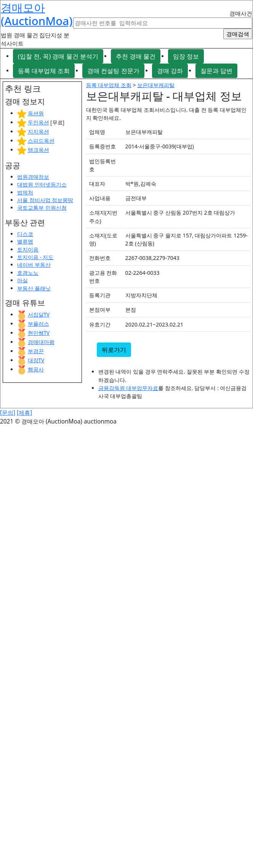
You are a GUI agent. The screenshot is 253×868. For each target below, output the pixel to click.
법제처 (25, 192)
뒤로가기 (114, 350)
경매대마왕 (41, 342)
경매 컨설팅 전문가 (113, 71)
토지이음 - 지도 (35, 257)
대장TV (36, 360)
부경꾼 (36, 351)
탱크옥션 (38, 150)
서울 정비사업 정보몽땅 (45, 200)
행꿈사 (36, 369)
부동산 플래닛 (34, 288)
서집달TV (39, 315)
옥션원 (36, 113)
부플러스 (38, 324)
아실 (22, 280)
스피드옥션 (41, 141)
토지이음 (28, 249)
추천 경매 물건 (136, 56)
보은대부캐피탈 (156, 85)
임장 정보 (186, 56)
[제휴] (24, 413)
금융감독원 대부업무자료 (128, 388)
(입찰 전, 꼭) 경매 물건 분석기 (58, 56)
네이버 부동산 (34, 265)
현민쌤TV (39, 333)
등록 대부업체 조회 (44, 71)
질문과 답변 (216, 71)
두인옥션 (38, 122)
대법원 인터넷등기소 (42, 184)
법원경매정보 (33, 177)
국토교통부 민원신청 (42, 208)
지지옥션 (38, 131)
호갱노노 (28, 273)
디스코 (25, 234)
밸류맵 (25, 241)
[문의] (8, 413)
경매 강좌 (170, 71)
